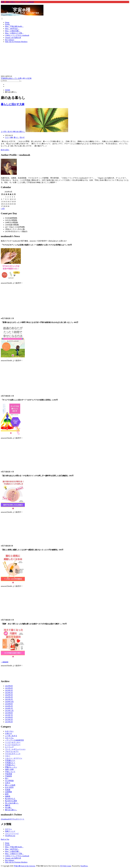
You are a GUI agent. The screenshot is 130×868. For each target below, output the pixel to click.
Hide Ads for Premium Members (16, 42)
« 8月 (3, 209)
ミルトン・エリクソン (14, 758)
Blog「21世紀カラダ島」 (14, 33)
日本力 (8, 783)
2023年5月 (9, 690)
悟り (7, 778)
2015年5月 (9, 720)
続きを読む (5, 150)
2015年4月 (9, 722)
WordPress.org (10, 836)
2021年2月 (9, 699)
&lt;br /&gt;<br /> (65, 299)
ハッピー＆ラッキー (13, 742)
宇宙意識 (9, 774)
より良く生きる (7, 132)
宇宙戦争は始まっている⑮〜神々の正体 (16, 78)
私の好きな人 (10, 799)
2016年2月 (9, 706)
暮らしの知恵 (10, 785)
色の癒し (9, 808)
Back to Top (5, 839)
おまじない (9, 731)
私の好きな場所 (11, 801)
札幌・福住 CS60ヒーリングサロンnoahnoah (17, 2)
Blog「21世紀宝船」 (13, 31)
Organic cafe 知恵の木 (13, 38)
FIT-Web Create (66, 866)
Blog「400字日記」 (12, 29)
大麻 (11, 137)
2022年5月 (9, 695)
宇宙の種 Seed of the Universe (24, 866)
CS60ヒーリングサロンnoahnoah (17, 35)
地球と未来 (9, 769)
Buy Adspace (10, 40)
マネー (8, 756)
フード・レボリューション (15, 749)
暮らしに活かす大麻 (13, 104)
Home (7, 22)
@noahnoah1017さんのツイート (13, 819)
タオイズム (9, 738)
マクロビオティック (13, 754)
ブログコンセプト (12, 751)
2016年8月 (9, 704)
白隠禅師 (9, 792)
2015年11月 (9, 711)
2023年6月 (9, 688)
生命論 (8, 790)
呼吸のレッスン (11, 767)
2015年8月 (9, 713)
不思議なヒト (10, 763)
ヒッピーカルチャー (13, 745)
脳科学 (8, 805)
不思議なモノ (10, 765)
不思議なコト (10, 760)
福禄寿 (8, 796)
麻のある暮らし (19, 132)
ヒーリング (9, 747)
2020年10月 (9, 702)
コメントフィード (12, 834)
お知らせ (9, 733)
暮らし (16, 137)
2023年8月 (9, 686)
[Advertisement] (65, 59)
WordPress (84, 866)
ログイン (9, 829)
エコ (7, 137)
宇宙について (10, 772)
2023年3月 (9, 693)
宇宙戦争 (9, 776)
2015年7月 (9, 715)
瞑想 (7, 794)
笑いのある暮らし (12, 803)
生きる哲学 (9, 787)
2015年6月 (9, 717)
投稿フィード (10, 831)
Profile (7, 24)
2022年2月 (9, 697)
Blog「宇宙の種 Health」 (14, 26)
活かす (22, 137)
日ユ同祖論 (9, 781)
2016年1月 (9, 708)
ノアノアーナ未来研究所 (14, 740)
